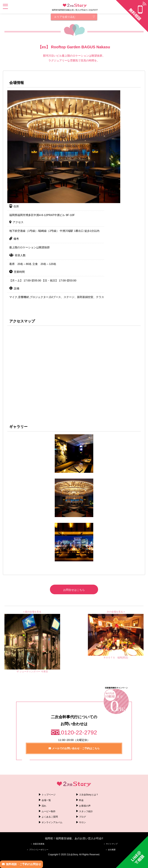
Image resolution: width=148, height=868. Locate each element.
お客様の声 (85, 806)
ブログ (82, 817)
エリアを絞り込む (65, 17)
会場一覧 (46, 800)
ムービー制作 (49, 811)
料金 (81, 800)
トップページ (49, 795)
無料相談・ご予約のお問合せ (24, 864)
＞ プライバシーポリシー (37, 850)
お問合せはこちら (74, 590)
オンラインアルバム (52, 822)
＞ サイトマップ (111, 844)
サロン (82, 822)
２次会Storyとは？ (89, 795)
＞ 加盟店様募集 (37, 844)
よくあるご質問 (50, 817)
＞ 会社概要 (111, 850)
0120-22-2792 (79, 732)
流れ (44, 806)
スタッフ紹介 (86, 811)
